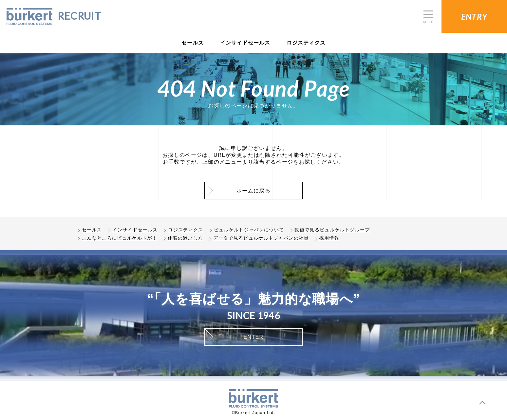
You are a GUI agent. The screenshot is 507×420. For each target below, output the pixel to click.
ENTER (254, 337)
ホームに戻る (254, 191)
